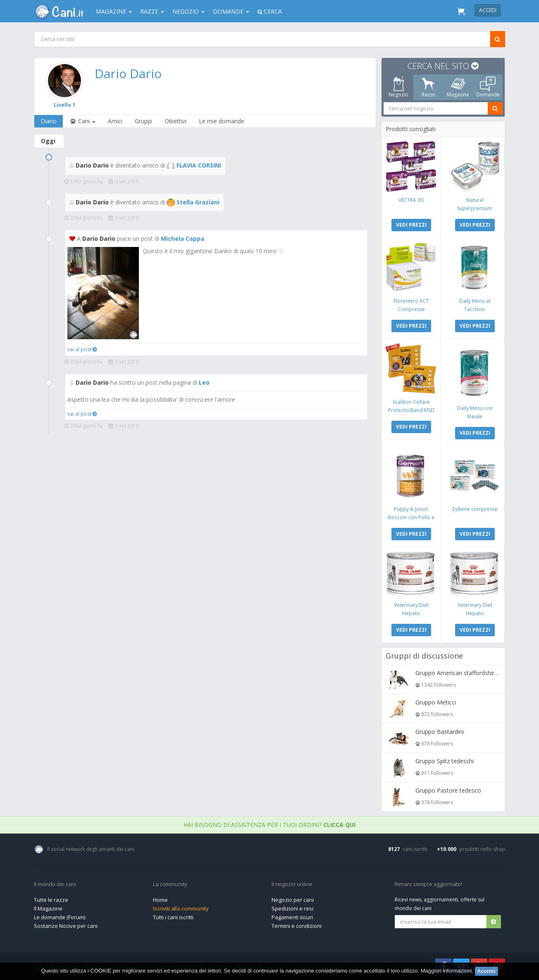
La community (170, 884)
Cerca (270, 11)
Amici (115, 121)
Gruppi (143, 121)
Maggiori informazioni (446, 971)
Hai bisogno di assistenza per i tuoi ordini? (269, 825)
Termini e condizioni (297, 926)
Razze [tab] (428, 87)
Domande (231, 11)
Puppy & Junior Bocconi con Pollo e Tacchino (411, 517)
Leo (204, 382)
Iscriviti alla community (181, 908)
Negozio (188, 11)
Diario (49, 121)
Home (160, 900)
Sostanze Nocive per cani (66, 926)
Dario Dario (128, 73)
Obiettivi (175, 121)
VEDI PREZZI (411, 225)
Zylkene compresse (475, 509)
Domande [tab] (488, 87)
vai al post (82, 349)
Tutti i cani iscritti (173, 917)
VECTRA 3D (411, 200)
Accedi (488, 10)
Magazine (114, 11)
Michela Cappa (182, 238)
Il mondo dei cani (55, 884)
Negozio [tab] (398, 87)
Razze (152, 11)
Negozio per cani (293, 900)
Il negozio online (292, 884)
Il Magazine (48, 908)
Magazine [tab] (458, 87)
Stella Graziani (193, 202)
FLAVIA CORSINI (194, 165)
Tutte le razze (51, 900)
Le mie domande (222, 121)
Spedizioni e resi (292, 908)
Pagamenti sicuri (292, 917)
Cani (82, 121)
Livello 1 (64, 105)
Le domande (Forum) (60, 917)
